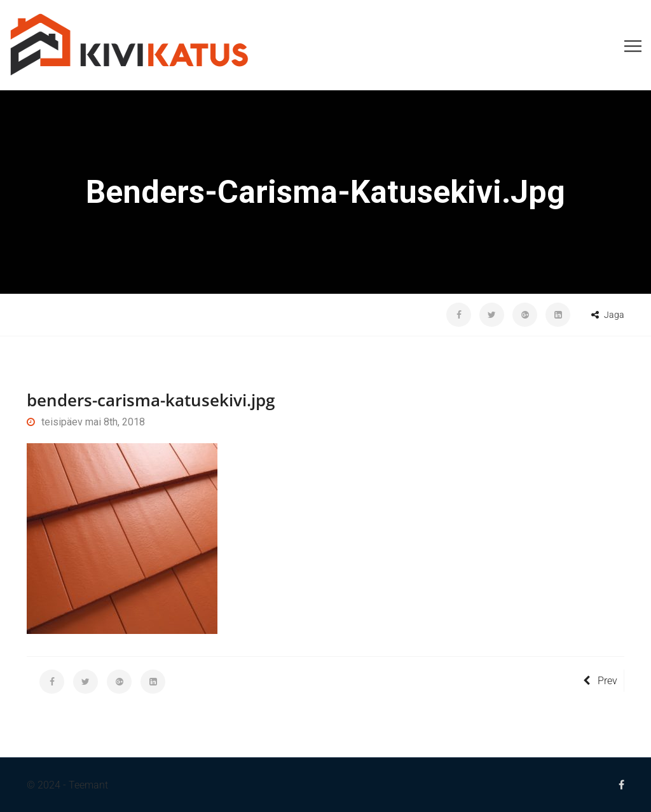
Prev (600, 681)
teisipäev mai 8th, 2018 (86, 422)
